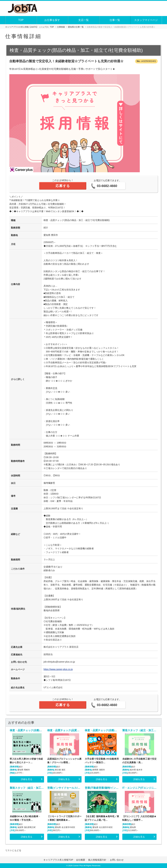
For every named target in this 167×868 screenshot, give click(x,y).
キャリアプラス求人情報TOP (58, 860)
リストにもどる (13, 850)
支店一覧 (83, 20)
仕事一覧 (115, 20)
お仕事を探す (52, 20)
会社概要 (81, 860)
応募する (63, 186)
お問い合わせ (117, 860)
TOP (21, 20)
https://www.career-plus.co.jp (58, 669)
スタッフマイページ (146, 20)
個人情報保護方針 (98, 860)
